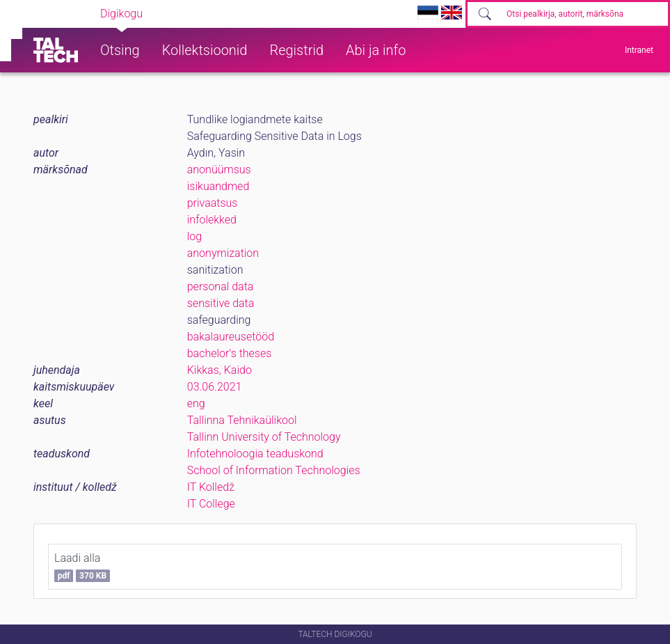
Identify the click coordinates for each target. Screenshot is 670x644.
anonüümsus (219, 170)
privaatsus (213, 203)
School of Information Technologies (274, 470)
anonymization (223, 253)
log (194, 236)
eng (196, 403)
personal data (221, 286)
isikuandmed (218, 186)
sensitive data (221, 303)
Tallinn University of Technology (264, 437)
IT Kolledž (211, 487)
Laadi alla (82, 567)
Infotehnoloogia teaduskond (255, 454)
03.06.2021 (215, 387)
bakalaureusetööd (231, 337)
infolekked (212, 220)
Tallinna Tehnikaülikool (242, 420)
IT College (211, 504)
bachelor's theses (230, 353)
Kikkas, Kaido (220, 370)
